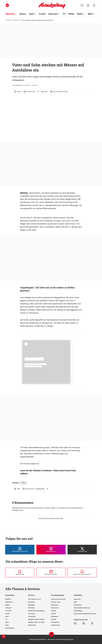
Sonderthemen (56, 625)
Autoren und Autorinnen (58, 599)
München (17, 20)
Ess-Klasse (31, 614)
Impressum (77, 599)
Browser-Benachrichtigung (36, 611)
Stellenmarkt (32, 625)
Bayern (7, 605)
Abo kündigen (78, 611)
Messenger (32, 605)
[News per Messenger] (20, 572)
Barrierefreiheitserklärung (82, 608)
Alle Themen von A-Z (34, 599)
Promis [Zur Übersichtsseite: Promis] (42, 14)
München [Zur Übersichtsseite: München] (10, 14)
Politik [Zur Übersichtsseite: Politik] (71, 14)
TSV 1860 (8, 611)
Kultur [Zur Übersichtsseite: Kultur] (80, 14)
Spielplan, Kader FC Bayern (36, 619)
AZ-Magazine (55, 622)
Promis (7, 614)
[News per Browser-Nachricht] (82, 572)
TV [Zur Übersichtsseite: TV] (64, 14)
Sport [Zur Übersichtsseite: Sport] (32, 14)
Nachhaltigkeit (10, 628)
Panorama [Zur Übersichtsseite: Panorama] (53, 14)
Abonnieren (55, 605)
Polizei (24, 483)
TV (6, 619)
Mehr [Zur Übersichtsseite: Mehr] (90, 14)
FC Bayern (8, 608)
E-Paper (53, 611)
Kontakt (53, 614)
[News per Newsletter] (51, 572)
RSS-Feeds (31, 608)
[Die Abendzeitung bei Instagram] (51, 550)
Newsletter (31, 602)
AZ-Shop (54, 619)
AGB (75, 602)
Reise (7, 625)
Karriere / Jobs (56, 602)
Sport (7, 616)
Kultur (7, 622)
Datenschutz (78, 605)
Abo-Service (55, 608)
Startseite (9, 20)
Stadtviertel (9, 602)
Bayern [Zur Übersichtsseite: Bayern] (23, 14)
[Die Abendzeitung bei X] (82, 550)
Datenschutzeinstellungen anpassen (85, 614)
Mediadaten (55, 616)
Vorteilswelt (32, 616)
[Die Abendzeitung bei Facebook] (20, 550)
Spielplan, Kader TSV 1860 (36, 622)
